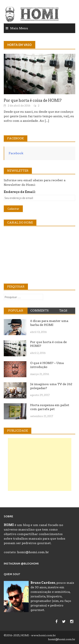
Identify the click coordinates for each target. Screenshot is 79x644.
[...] (47, 121)
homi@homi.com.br (33, 552)
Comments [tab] (39, 311)
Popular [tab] (16, 311)
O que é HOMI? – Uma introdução (47, 365)
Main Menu (19, 28)
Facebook (16, 153)
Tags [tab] (63, 311)
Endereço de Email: (20, 192)
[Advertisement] (40, 464)
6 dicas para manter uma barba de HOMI (49, 323)
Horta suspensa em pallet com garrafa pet (50, 407)
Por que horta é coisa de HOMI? (33, 100)
